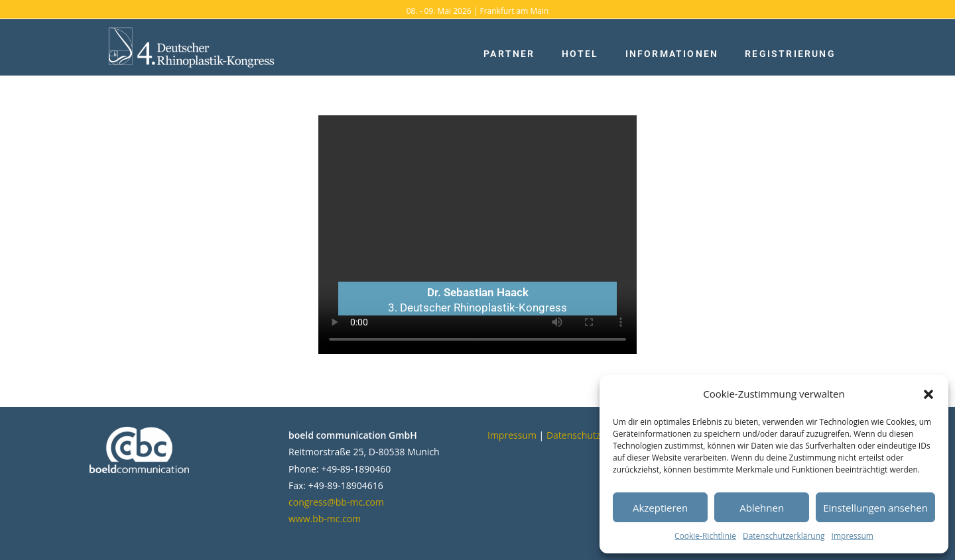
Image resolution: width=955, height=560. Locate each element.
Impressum (853, 536)
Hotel (580, 54)
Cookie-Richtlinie (705, 536)
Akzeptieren (660, 508)
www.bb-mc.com (325, 519)
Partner (509, 54)
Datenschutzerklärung (784, 536)
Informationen (672, 54)
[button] (928, 394)
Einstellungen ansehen (875, 508)
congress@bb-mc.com (336, 502)
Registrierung (790, 54)
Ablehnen (762, 508)
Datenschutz (573, 435)
